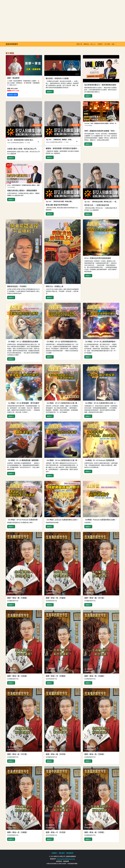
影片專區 (107, 44)
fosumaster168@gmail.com (66, 859)
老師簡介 (100, 44)
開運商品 (86, 44)
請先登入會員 (13, 95)
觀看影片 (50, 92)
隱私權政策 (70, 853)
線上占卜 (93, 44)
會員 (113, 44)
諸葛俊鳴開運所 (12, 44)
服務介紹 (79, 44)
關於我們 (62, 853)
